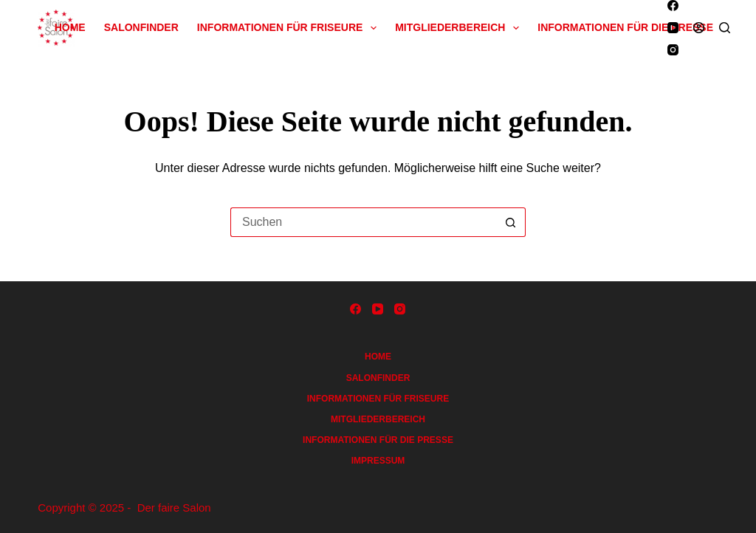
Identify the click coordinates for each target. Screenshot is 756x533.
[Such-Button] (511, 222)
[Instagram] (673, 50)
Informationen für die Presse (625, 27)
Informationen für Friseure (290, 28)
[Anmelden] (699, 28)
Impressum (378, 461)
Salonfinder (141, 27)
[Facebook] (673, 6)
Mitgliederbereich (460, 28)
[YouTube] (673, 28)
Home (70, 27)
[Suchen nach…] (363, 222)
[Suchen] (725, 28)
